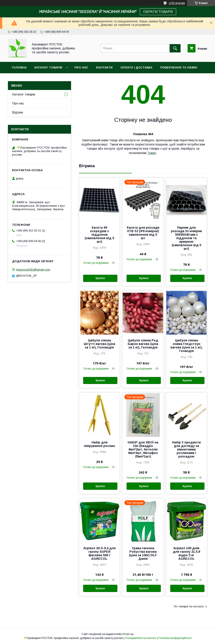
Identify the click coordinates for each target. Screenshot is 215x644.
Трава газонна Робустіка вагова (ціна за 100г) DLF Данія (143, 553)
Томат (152, 153)
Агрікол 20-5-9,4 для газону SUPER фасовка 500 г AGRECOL (99, 553)
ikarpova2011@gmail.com (33, 270)
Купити (100, 278)
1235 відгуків (177, 3)
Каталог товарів (48, 67)
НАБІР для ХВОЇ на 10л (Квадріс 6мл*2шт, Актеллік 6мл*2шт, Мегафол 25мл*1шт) (143, 449)
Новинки (19, 79)
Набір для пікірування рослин (99, 444)
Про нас (81, 67)
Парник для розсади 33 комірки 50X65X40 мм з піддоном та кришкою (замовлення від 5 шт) (186, 238)
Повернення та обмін (179, 67)
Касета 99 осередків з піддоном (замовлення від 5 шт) (99, 235)
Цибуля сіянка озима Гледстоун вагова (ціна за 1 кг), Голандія (186, 346)
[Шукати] (175, 48)
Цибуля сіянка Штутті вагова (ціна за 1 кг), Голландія (99, 344)
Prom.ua (128, 634)
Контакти (104, 67)
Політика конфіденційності (175, 638)
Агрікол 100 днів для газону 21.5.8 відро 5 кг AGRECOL (186, 553)
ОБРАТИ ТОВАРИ (158, 12)
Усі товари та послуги (189, 606)
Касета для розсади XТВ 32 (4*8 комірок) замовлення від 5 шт (143, 233)
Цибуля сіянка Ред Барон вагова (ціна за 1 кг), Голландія (143, 344)
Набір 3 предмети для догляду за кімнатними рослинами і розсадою (186, 449)
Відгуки (18, 112)
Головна (19, 67)
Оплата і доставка (136, 67)
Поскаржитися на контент (141, 638)
